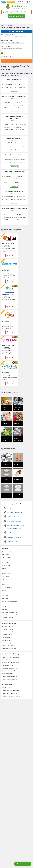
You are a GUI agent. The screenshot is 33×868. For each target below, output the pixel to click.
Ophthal (4, 585)
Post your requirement (16, 16)
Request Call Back (23, 864)
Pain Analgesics (6, 596)
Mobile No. (4, 51)
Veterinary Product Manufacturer (11, 668)
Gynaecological (6, 576)
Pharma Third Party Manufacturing (11, 657)
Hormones (5, 579)
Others (4, 590)
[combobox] (16, 12)
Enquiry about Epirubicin (17, 56)
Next (17, 61)
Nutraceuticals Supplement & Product (12, 552)
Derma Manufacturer (8, 665)
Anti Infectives (6, 557)
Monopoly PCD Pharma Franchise (11, 696)
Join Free (20, 2)
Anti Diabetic (6, 555)
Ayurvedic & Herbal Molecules (10, 615)
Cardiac (4, 568)
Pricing (4, 2)
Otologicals (5, 593)
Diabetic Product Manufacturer (10, 671)
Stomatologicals (6, 604)
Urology (4, 607)
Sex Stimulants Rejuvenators (10, 601)
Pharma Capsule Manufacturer (10, 679)
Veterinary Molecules (8, 618)
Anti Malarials (6, 560)
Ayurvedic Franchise (8, 626)
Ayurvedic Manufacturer (9, 660)
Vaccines (5, 609)
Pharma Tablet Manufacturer (10, 676)
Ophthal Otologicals (7, 587)
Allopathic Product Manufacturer (11, 663)
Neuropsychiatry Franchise (9, 643)
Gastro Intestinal (7, 574)
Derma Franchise (7, 637)
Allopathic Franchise (8, 629)
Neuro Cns (5, 582)
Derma (4, 571)
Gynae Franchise (7, 640)
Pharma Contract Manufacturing (11, 693)
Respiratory (5, 598)
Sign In (28, 2)
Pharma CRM (11, 2)
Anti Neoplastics (6, 563)
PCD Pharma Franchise (8, 688)
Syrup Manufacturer (8, 674)
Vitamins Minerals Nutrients (10, 612)
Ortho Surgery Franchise (9, 646)
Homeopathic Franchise (8, 632)
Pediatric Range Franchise (9, 648)
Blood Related (6, 566)
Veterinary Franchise (8, 635)
